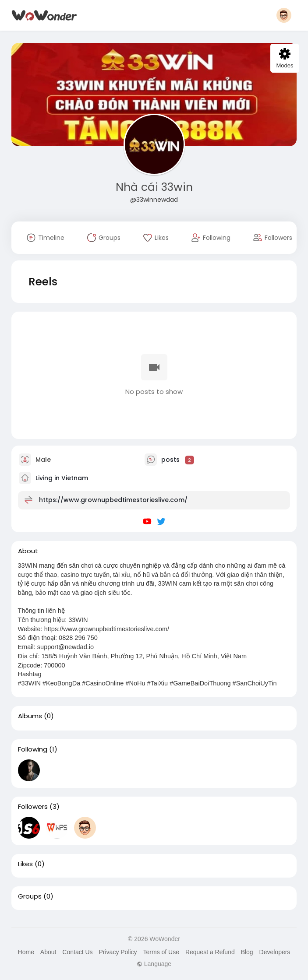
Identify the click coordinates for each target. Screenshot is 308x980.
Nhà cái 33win (154, 187)
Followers (33, 807)
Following (33, 749)
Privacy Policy (118, 952)
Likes (25, 864)
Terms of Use (161, 952)
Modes (285, 58)
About (48, 952)
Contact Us (77, 952)
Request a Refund (210, 952)
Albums (30, 716)
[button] (284, 15)
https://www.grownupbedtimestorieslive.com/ (113, 500)
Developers (275, 952)
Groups (30, 896)
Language (154, 964)
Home (26, 952)
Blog (247, 952)
